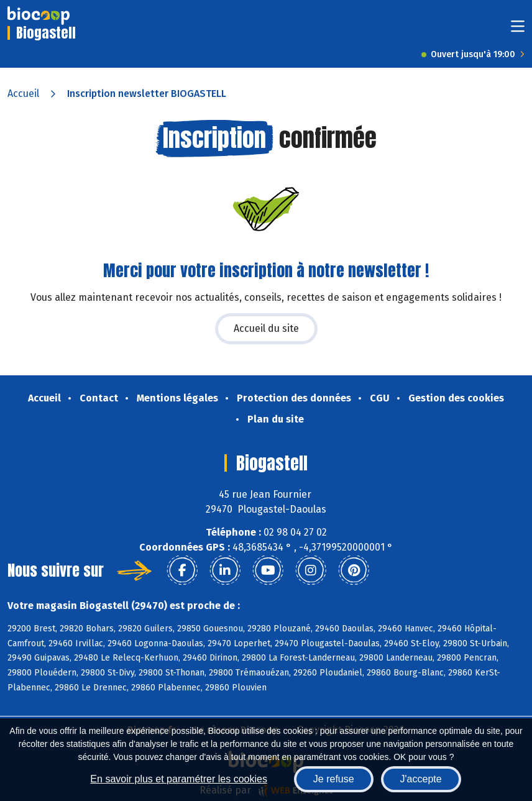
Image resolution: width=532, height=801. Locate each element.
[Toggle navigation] (518, 30)
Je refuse (334, 779)
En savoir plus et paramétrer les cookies (179, 779)
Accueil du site (266, 328)
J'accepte (421, 779)
